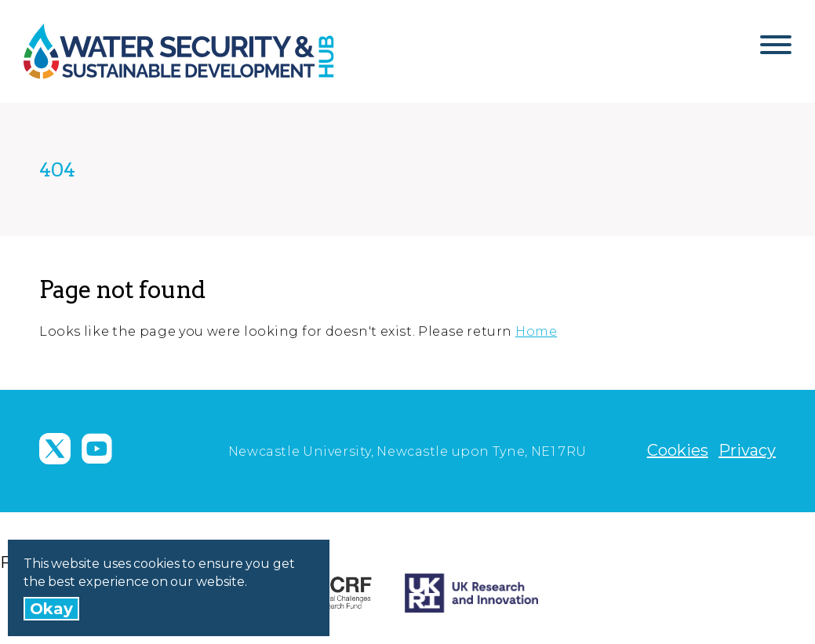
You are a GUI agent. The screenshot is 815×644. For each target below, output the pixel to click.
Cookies (678, 450)
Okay (51, 609)
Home (536, 331)
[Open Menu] (776, 51)
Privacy (747, 450)
